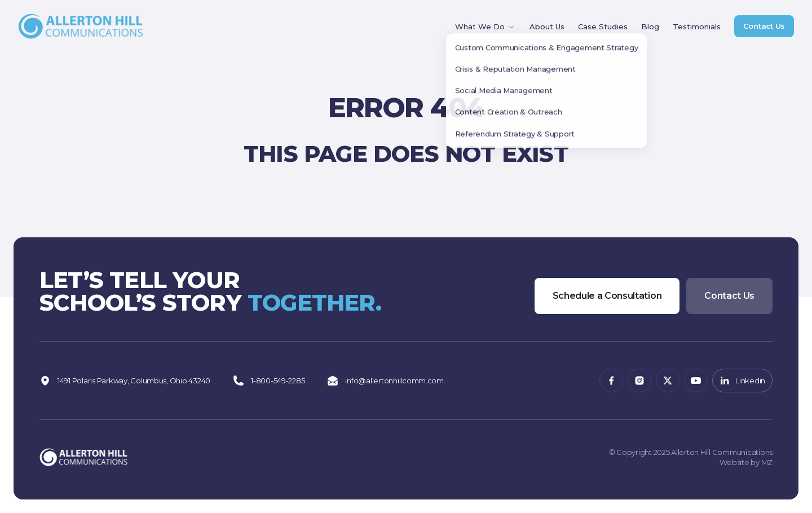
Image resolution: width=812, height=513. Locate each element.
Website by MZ (746, 462)
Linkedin (742, 381)
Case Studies (603, 26)
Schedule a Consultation (607, 296)
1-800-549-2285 (269, 381)
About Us (547, 26)
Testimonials (697, 26)
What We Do (486, 27)
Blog (650, 26)
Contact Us (764, 26)
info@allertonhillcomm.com (385, 381)
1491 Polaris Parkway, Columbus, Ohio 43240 (125, 381)
